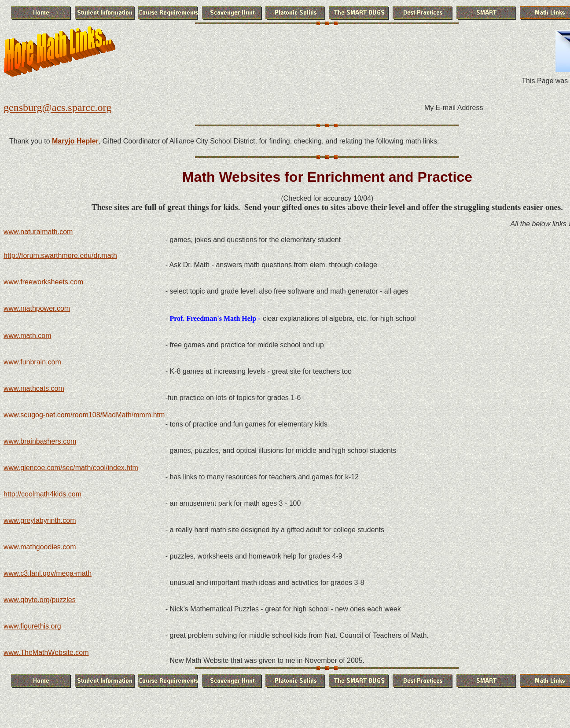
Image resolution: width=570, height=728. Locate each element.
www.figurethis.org (32, 626)
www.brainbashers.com (40, 441)
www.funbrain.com (32, 362)
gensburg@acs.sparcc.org (57, 107)
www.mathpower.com (37, 308)
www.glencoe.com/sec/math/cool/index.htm (71, 468)
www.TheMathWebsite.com (46, 653)
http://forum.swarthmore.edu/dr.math (60, 256)
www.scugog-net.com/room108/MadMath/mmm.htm (84, 415)
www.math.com (27, 336)
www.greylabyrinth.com (40, 520)
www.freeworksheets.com (43, 282)
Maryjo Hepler (75, 141)
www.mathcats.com (34, 388)
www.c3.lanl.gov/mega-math (48, 573)
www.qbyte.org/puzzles (40, 600)
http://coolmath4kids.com (42, 494)
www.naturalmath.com (38, 232)
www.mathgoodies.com (40, 547)
